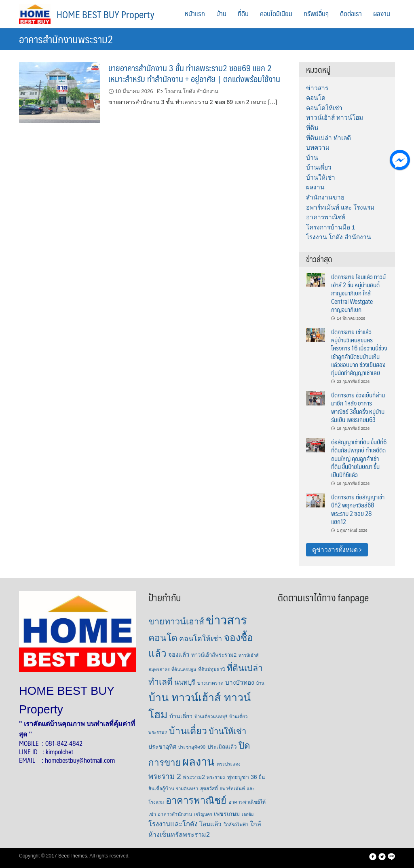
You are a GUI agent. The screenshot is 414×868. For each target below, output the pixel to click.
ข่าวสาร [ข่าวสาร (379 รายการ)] (226, 620)
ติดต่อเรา (351, 13)
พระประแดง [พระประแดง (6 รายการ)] (229, 764)
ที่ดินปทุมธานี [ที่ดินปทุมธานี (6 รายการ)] (212, 669)
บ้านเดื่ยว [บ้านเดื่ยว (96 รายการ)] (188, 731)
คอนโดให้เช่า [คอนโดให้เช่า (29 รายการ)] (201, 639)
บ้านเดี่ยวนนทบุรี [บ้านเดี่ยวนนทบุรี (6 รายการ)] (211, 717)
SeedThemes (73, 856)
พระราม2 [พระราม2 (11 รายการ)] (194, 777)
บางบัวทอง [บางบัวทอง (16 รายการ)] (240, 682)
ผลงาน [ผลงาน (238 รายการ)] (199, 762)
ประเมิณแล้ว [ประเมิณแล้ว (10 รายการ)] (222, 747)
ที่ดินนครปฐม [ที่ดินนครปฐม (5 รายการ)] (184, 669)
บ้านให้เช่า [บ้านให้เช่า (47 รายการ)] (227, 731)
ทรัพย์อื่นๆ (316, 13)
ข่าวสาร (317, 88)
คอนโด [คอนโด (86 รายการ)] (163, 638)
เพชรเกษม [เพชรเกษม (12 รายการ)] (227, 814)
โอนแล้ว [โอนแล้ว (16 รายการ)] (210, 824)
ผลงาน (382, 13)
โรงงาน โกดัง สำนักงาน (191, 91)
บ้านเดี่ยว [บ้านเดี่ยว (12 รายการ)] (181, 716)
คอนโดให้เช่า (324, 108)
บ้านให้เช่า (321, 177)
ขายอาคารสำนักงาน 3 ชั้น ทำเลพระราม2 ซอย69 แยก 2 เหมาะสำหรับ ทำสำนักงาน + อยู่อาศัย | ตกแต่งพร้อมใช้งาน (194, 73)
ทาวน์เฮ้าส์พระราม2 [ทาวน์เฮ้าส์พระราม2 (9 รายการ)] (214, 655)
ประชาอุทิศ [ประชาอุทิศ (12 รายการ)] (162, 747)
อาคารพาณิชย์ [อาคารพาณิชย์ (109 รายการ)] (196, 800)
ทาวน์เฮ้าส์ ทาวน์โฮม (335, 118)
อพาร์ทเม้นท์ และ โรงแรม (340, 207)
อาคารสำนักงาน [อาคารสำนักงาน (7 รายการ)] (175, 814)
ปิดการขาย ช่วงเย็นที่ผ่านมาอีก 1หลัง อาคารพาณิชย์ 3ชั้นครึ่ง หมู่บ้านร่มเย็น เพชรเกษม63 (358, 407)
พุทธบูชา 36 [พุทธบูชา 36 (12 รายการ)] (242, 777)
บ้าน (221, 13)
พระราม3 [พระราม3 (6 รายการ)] (216, 777)
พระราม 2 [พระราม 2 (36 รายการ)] (165, 776)
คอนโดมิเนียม (276, 13)
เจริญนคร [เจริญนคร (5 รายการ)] (203, 814)
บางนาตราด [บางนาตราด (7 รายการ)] (210, 683)
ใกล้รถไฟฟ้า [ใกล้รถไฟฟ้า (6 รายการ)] (236, 825)
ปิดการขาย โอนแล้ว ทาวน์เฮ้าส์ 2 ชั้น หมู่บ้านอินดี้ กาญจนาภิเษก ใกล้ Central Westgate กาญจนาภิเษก (358, 293)
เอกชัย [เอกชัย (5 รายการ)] (248, 814)
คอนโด (316, 98)
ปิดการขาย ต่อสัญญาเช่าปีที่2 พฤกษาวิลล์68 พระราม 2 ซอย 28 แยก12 (358, 509)
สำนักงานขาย (325, 197)
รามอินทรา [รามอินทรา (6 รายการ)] (187, 789)
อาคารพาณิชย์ (326, 217)
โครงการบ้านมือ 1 (331, 227)
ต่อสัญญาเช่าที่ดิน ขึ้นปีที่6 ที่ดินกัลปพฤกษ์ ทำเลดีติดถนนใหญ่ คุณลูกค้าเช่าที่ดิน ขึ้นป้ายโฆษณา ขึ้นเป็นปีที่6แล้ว (359, 458)
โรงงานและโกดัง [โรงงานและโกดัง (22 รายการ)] (173, 824)
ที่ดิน (243, 13)
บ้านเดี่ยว (319, 167)
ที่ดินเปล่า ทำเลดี (328, 138)
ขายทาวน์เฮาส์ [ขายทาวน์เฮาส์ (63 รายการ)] (176, 622)
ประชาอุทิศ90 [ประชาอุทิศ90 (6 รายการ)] (192, 747)
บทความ (318, 147)
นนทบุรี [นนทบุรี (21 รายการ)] (185, 682)
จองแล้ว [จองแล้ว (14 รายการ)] (179, 655)
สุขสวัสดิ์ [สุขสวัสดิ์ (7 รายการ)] (209, 789)
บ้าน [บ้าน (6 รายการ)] (260, 683)
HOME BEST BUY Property (106, 14)
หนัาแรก (195, 13)
